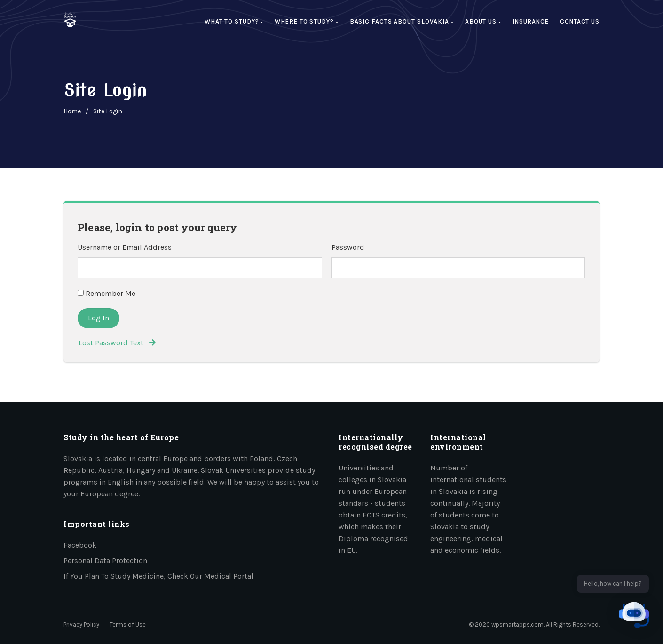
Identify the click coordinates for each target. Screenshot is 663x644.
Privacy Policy (81, 624)
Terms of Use (128, 624)
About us (483, 21)
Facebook (80, 545)
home (72, 111)
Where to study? (306, 21)
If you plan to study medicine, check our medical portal (158, 576)
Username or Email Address (125, 247)
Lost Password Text (117, 343)
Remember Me (107, 293)
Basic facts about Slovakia (402, 21)
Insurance (531, 21)
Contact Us (580, 21)
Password (348, 247)
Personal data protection (105, 561)
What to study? (234, 21)
